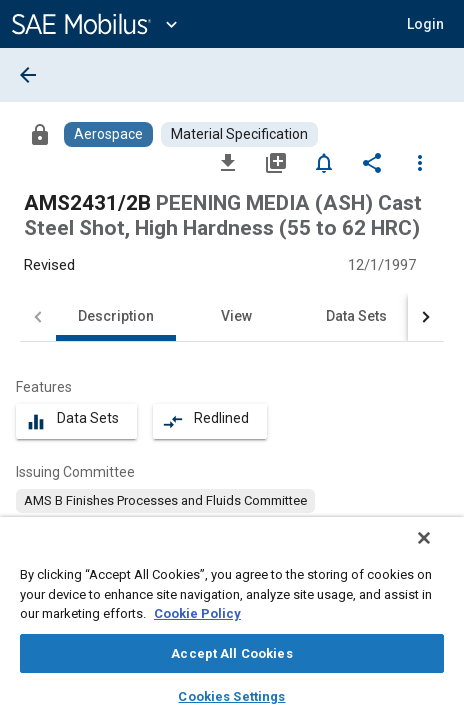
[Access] (40, 134)
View (236, 316)
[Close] (438, 551)
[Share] (372, 162)
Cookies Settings (231, 696)
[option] (165, 501)
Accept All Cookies (231, 653)
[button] (425, 24)
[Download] (228, 162)
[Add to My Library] (276, 162)
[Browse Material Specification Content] (239, 134)
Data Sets (356, 316)
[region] (232, 625)
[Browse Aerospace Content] (108, 134)
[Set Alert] (324, 162)
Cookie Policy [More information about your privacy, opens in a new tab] (197, 613)
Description (116, 316)
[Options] (420, 162)
